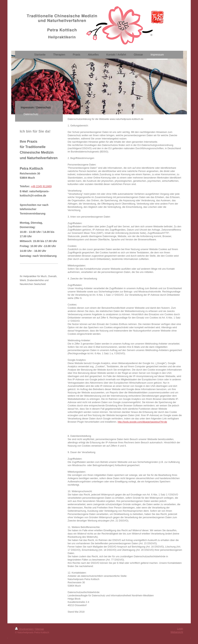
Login (180, 629)
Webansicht (177, 632)
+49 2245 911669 (41, 186)
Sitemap (40, 629)
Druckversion (24, 629)
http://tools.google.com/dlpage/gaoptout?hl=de (142, 422)
